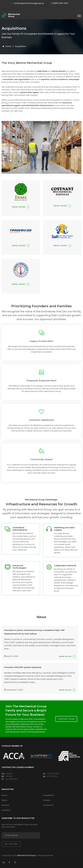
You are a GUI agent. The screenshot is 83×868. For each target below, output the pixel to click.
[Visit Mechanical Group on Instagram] (15, 862)
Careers (47, 800)
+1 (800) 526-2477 (60, 3)
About (4, 800)
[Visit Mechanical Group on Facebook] (9, 862)
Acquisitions (49, 795)
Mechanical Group (27, 855)
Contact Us (48, 805)
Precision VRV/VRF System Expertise (23, 667)
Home (6, 46)
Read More (21, 207)
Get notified (11, 844)
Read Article (67, 656)
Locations (6, 810)
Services (5, 805)
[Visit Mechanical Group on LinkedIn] (4, 862)
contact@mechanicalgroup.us (29, 3)
